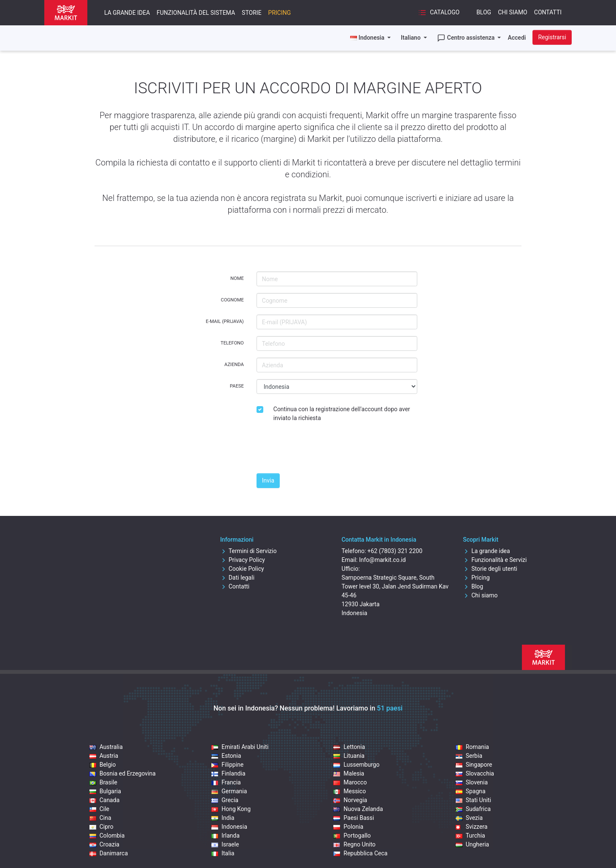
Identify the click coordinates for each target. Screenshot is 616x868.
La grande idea (127, 13)
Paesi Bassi (354, 818)
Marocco (350, 782)
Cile (99, 809)
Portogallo (352, 835)
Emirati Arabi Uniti (240, 747)
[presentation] (321, 450)
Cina (100, 818)
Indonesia (229, 827)
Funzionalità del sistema (196, 13)
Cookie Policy (242, 569)
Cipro (101, 827)
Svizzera (472, 827)
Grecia (225, 800)
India (223, 818)
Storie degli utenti (490, 569)
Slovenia (472, 782)
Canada (105, 800)
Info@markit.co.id (382, 560)
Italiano (411, 38)
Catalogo (439, 13)
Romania (472, 747)
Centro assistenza (467, 38)
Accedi (517, 38)
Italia (223, 853)
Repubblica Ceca (360, 853)
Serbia (469, 756)
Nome (237, 278)
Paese (237, 386)
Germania (229, 791)
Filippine (227, 765)
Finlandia (228, 773)
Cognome (232, 300)
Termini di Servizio (249, 551)
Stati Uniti (473, 800)
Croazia (104, 844)
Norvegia (350, 800)
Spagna (471, 791)
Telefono (232, 343)
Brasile (103, 782)
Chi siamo (513, 12)
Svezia (469, 818)
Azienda (234, 365)
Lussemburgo (356, 765)
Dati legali (237, 578)
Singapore (474, 765)
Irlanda (226, 835)
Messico (350, 791)
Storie (252, 13)
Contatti (548, 12)
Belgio (103, 765)
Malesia (349, 773)
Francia (226, 782)
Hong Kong (231, 809)
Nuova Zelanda (358, 809)
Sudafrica (473, 809)
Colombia (107, 835)
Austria (104, 756)
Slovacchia (475, 773)
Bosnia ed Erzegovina (123, 773)
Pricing (280, 13)
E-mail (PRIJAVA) (225, 321)
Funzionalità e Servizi (495, 560)
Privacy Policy (243, 560)
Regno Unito (354, 844)
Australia (106, 747)
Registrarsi (552, 37)
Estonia (226, 756)
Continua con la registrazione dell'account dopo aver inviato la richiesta (342, 414)
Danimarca (109, 853)
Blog (484, 12)
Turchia (470, 835)
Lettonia (349, 747)
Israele (225, 844)
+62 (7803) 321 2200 (395, 551)
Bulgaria (105, 791)
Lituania (349, 756)
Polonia (348, 827)
